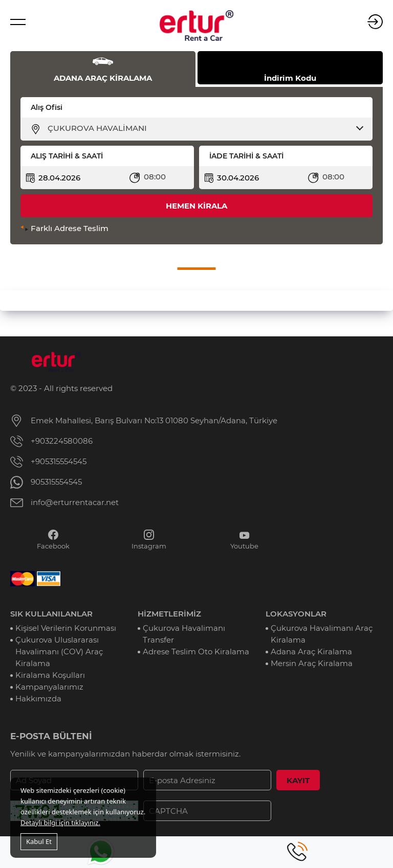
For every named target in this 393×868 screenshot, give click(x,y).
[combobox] (203, 128)
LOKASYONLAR (296, 614)
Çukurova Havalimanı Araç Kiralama (322, 634)
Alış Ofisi (47, 107)
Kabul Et (39, 841)
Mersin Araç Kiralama (312, 663)
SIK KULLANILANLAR (51, 614)
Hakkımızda (38, 699)
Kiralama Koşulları (50, 675)
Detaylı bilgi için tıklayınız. (60, 823)
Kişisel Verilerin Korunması (66, 628)
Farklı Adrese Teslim (70, 228)
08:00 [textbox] (155, 177)
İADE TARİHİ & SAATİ (246, 156)
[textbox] (203, 128)
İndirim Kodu (290, 78)
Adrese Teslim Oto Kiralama (196, 652)
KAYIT (298, 780)
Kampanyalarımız (49, 687)
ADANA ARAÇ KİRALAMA (103, 78)
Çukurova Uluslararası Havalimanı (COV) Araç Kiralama (59, 652)
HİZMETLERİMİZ (169, 614)
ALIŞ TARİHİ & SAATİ (67, 156)
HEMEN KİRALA (196, 206)
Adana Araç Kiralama (311, 652)
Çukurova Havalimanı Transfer (184, 634)
